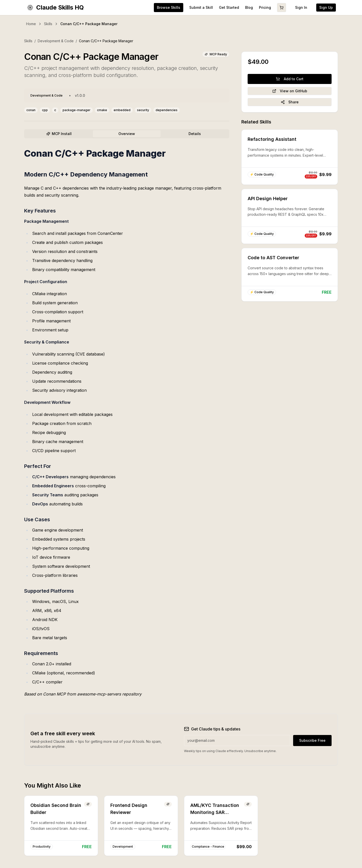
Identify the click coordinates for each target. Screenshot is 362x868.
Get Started (229, 7)
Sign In (301, 7)
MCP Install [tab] (59, 134)
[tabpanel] (127, 423)
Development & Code (56, 41)
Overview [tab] (127, 134)
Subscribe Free (312, 740)
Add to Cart (290, 79)
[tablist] (127, 134)
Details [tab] (195, 134)
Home (31, 24)
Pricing (265, 7)
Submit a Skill (201, 7)
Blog (249, 7)
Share (290, 102)
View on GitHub (290, 91)
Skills (48, 24)
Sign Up (326, 7)
